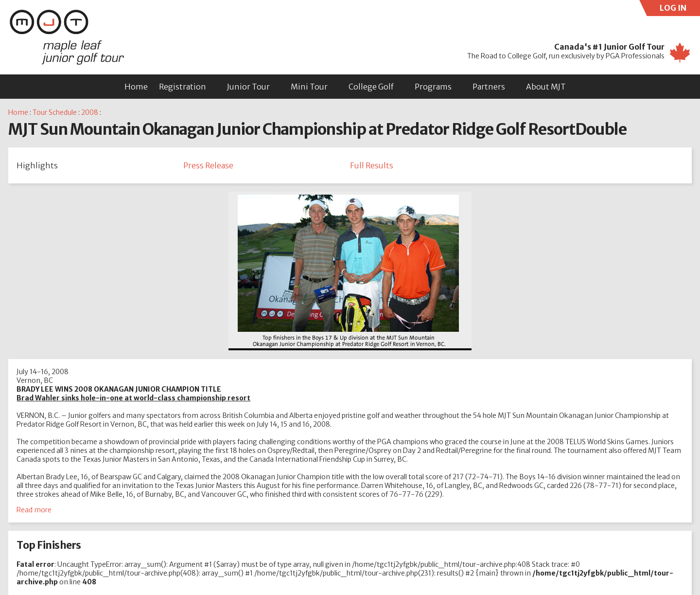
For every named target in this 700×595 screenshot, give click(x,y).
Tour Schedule (55, 112)
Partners (489, 87)
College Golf (371, 87)
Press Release (208, 165)
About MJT (546, 87)
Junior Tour (248, 87)
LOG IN (680, 9)
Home (136, 87)
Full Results (372, 165)
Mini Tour (309, 87)
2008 (90, 112)
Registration (183, 87)
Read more (34, 510)
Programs (433, 87)
